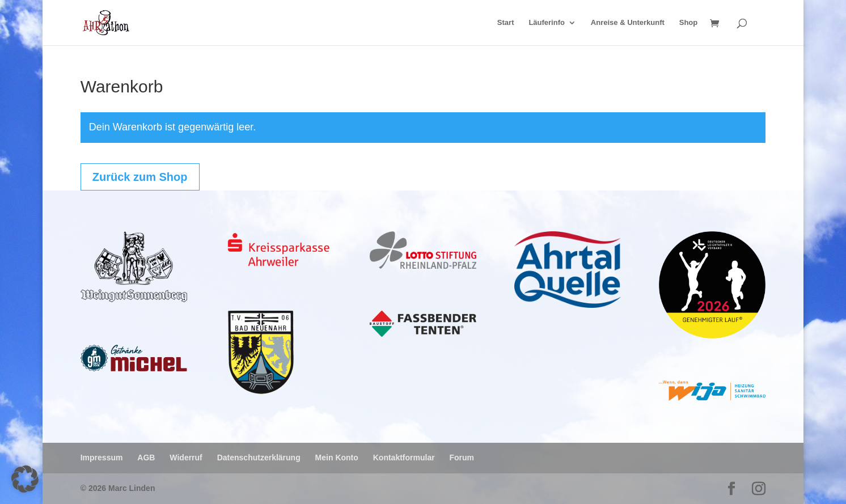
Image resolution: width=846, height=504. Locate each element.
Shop (689, 23)
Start (506, 23)
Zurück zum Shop (140, 177)
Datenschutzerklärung (259, 458)
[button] (25, 479)
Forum (462, 458)
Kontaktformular (404, 458)
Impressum (102, 458)
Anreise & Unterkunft (628, 23)
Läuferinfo (547, 23)
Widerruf (186, 458)
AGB (146, 458)
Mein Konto (337, 458)
